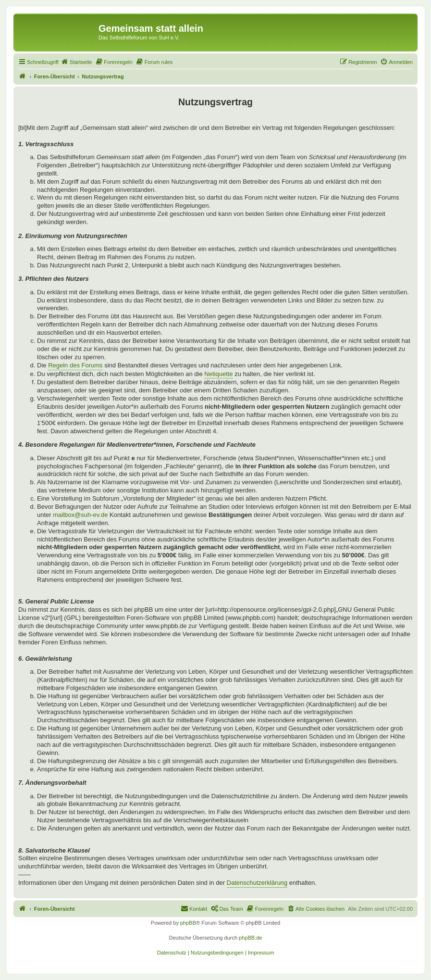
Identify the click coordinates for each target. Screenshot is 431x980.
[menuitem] (76, 62)
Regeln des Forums (75, 365)
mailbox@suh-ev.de (80, 515)
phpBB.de (250, 938)
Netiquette (218, 374)
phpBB (188, 923)
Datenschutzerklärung (257, 883)
